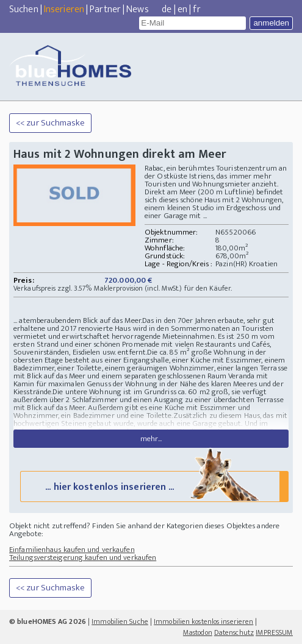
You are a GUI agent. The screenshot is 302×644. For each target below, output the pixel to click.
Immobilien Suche (120, 621)
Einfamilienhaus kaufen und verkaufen (72, 550)
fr (196, 9)
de (167, 9)
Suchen (24, 9)
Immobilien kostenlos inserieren (203, 621)
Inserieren (64, 9)
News (137, 9)
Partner (105, 9)
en (182, 9)
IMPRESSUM (274, 632)
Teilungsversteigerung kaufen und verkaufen (83, 557)
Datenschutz (234, 632)
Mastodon (198, 632)
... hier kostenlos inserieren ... (153, 486)
